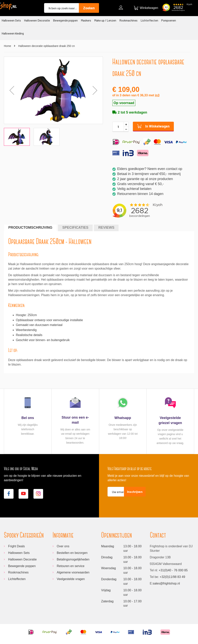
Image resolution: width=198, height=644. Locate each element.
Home (7, 46)
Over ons (63, 546)
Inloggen (122, 8)
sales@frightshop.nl (166, 583)
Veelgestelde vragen (71, 579)
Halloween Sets (19, 553)
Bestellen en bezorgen (72, 553)
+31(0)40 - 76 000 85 (173, 570)
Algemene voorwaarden (73, 572)
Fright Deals (16, 546)
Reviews (106, 228)
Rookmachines (18, 572)
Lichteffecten (17, 579)
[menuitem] (11, 20)
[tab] (30, 228)
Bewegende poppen (22, 566)
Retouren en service (71, 566)
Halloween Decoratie (22, 559)
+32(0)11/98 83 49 (172, 577)
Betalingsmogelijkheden (73, 559)
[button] (95, 90)
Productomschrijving (30, 228)
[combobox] (61, 8)
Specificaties (75, 228)
